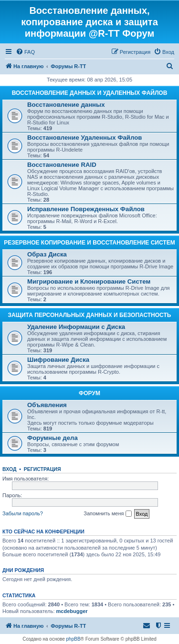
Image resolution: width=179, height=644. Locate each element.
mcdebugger (72, 611)
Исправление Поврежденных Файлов (86, 209)
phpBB (74, 639)
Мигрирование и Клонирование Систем (89, 281)
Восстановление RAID (62, 165)
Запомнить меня (107, 514)
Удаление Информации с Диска (76, 327)
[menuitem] (25, 52)
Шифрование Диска (58, 360)
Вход (9, 469)
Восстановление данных (66, 105)
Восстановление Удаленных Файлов (84, 138)
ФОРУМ (89, 393)
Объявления (47, 405)
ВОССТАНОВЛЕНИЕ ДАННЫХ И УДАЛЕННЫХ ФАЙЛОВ (90, 93)
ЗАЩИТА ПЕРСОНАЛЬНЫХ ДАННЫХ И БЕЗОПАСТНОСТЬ (90, 315)
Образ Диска (47, 254)
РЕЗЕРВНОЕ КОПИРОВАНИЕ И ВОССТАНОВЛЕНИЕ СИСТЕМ (89, 243)
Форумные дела (53, 438)
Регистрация (42, 469)
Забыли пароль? (23, 513)
